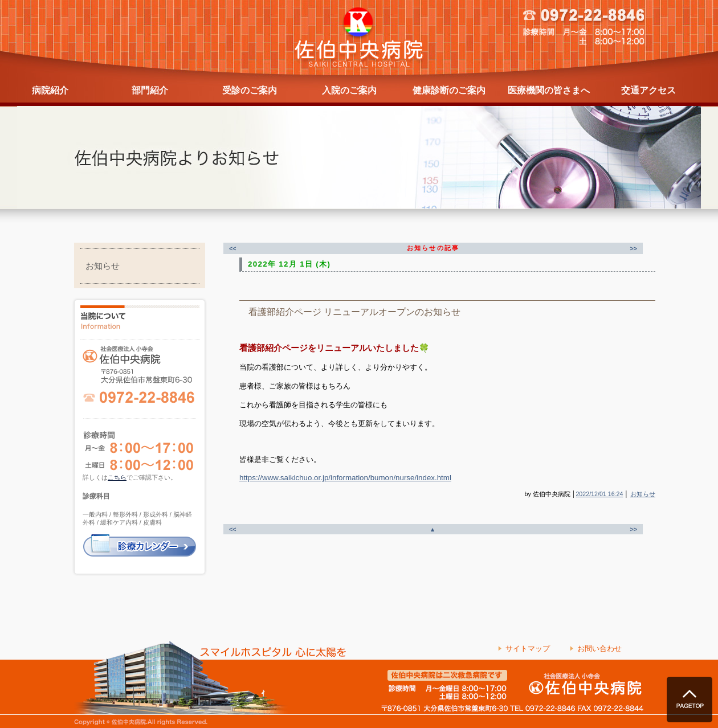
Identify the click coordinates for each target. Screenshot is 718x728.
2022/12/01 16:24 (599, 494)
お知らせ (103, 266)
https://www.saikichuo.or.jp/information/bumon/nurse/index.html (345, 478)
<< (232, 248)
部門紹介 (150, 90)
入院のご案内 (349, 90)
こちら (117, 477)
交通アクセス (648, 90)
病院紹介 (50, 90)
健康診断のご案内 (449, 90)
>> (634, 248)
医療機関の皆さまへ (549, 90)
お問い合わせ (599, 649)
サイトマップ (528, 649)
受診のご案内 (250, 90)
